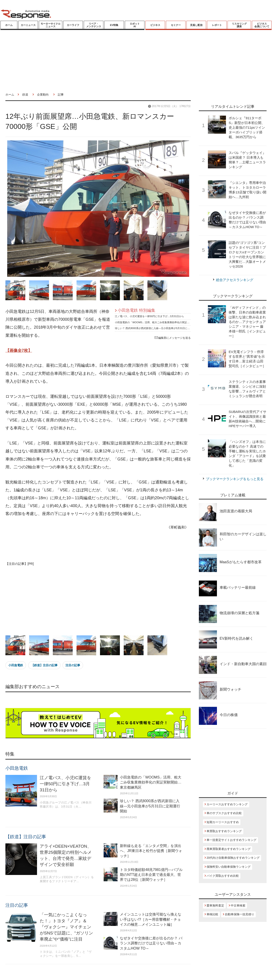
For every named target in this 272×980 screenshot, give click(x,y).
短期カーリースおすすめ (223, 822)
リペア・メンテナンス (94, 25)
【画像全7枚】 (19, 350)
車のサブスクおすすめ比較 (224, 813)
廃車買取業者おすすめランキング (229, 849)
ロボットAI (135, 25)
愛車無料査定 (215, 906)
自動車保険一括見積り (239, 914)
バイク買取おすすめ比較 (223, 876)
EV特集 (114, 25)
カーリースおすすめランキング (227, 804)
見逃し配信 (196, 25)
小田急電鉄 (16, 665)
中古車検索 (238, 906)
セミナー (176, 25)
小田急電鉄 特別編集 (136, 310)
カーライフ (73, 25)
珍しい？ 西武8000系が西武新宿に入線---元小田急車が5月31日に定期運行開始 (159, 328)
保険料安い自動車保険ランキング (229, 867)
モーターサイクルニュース (51, 25)
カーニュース (28, 25)
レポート (217, 25)
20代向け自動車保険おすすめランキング (233, 858)
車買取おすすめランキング (224, 831)
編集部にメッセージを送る (173, 338)
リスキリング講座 (239, 25)
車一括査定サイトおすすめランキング (231, 840)
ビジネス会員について (262, 25)
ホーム (9, 25)
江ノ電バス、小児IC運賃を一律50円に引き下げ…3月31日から (149, 316)
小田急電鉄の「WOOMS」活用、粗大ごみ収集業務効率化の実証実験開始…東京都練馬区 (165, 322)
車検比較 (212, 914)
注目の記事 (73, 665)
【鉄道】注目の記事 (44, 665)
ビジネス (155, 25)
